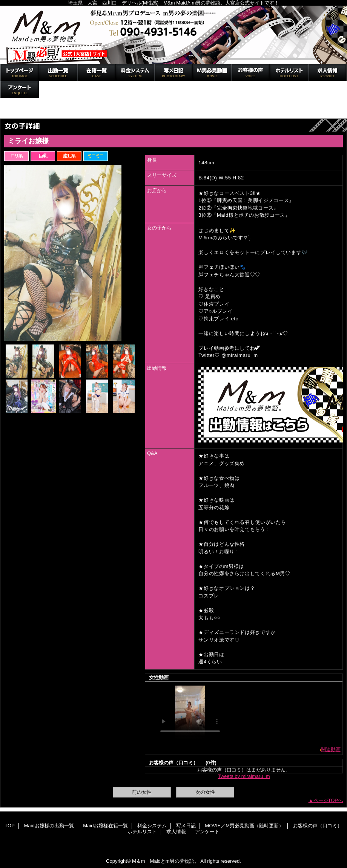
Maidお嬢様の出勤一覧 (58, 73)
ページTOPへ (328, 800)
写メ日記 (173, 73)
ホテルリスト (289, 73)
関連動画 (331, 749)
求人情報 (327, 73)
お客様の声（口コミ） (250, 73)
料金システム (135, 73)
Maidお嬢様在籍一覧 (97, 73)
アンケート (20, 90)
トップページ (18, 110)
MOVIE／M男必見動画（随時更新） (212, 73)
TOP (20, 73)
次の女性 (205, 792)
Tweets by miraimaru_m (244, 776)
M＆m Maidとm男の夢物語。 (173, 35)
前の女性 (142, 792)
